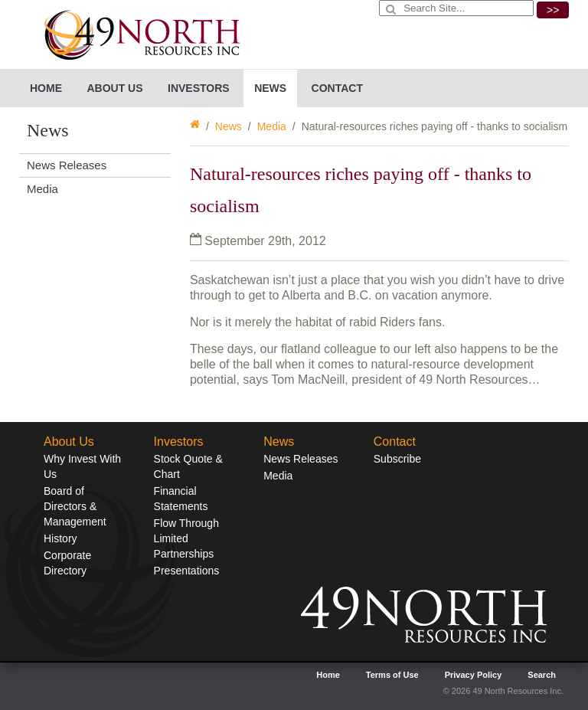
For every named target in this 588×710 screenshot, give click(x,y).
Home (46, 88)
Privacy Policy (474, 675)
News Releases (67, 165)
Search (542, 675)
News (229, 126)
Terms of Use (392, 675)
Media (272, 126)
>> (553, 10)
